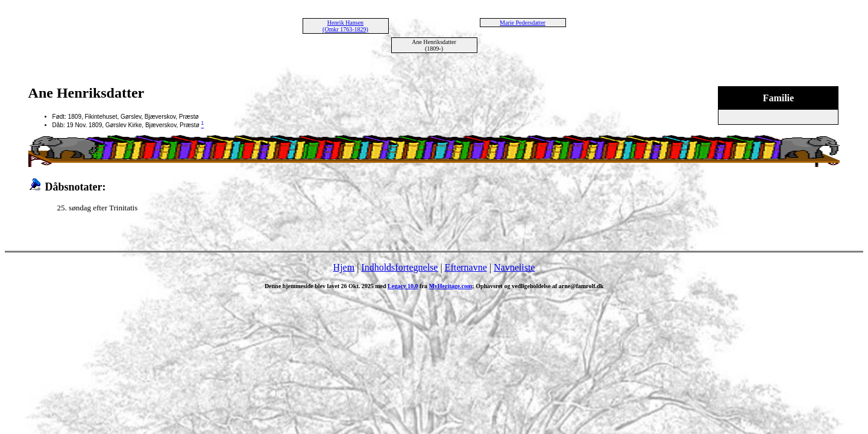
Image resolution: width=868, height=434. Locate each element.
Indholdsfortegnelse (399, 267)
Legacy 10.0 (403, 286)
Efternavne (466, 267)
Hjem (344, 267)
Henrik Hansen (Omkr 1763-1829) (345, 26)
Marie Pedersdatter (523, 23)
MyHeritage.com (450, 286)
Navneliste (514, 267)
